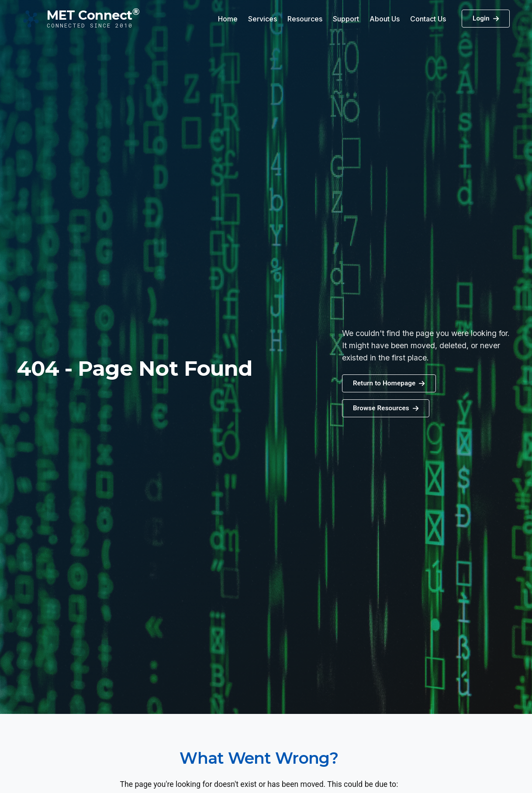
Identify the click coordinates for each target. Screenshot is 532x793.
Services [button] (263, 19)
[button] (386, 408)
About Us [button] (385, 19)
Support (346, 19)
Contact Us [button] (428, 19)
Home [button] (228, 19)
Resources (305, 19)
